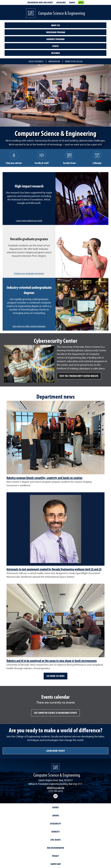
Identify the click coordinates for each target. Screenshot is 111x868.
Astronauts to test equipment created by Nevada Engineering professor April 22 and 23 (54, 569)
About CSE (56, 25)
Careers (56, 815)
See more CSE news (55, 676)
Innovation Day (54, 61)
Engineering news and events (40, 2)
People (55, 46)
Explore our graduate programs (29, 273)
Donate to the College (74, 61)
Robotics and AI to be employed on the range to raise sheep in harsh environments (52, 661)
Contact (55, 807)
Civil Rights (55, 840)
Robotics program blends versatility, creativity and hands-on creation (44, 478)
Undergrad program (56, 32)
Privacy (55, 856)
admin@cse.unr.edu (56, 787)
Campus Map (56, 864)
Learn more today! (55, 751)
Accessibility (55, 824)
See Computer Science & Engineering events (55, 713)
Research (56, 53)
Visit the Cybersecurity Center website (79, 376)
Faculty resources (36, 61)
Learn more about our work (29, 220)
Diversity (55, 832)
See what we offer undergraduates (29, 326)
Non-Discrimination (55, 848)
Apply (81, 2)
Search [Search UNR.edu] (72, 2)
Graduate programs (55, 39)
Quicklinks (61, 2)
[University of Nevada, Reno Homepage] (56, 767)
